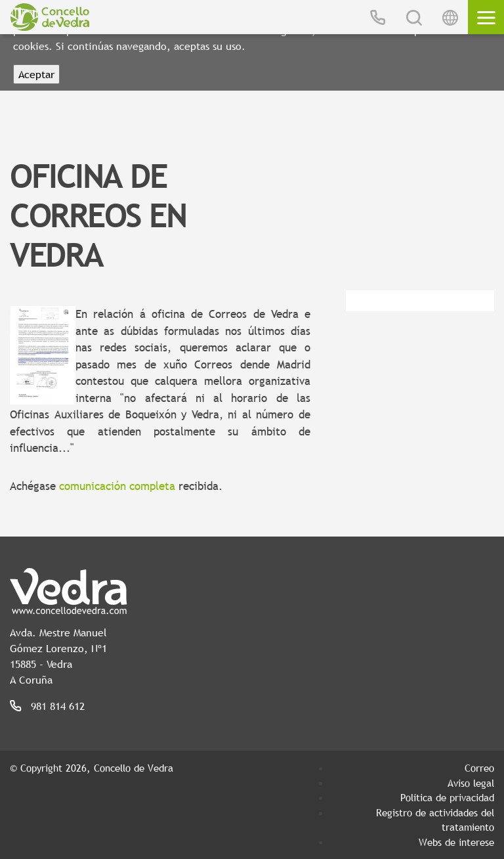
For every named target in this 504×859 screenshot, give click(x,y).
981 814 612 (58, 706)
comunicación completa (117, 486)
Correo (479, 768)
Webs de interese (456, 842)
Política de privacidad (447, 797)
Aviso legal (471, 783)
